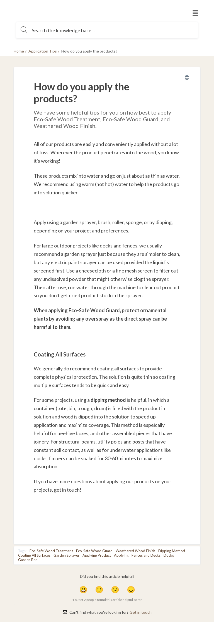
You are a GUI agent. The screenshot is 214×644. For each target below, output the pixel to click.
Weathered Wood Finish (135, 551)
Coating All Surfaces (34, 555)
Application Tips (43, 51)
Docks (169, 555)
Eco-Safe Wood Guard (94, 551)
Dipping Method (172, 551)
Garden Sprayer (66, 555)
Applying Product (97, 555)
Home (19, 51)
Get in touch (141, 612)
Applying (121, 555)
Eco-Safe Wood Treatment (51, 551)
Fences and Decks (146, 555)
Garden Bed (28, 560)
